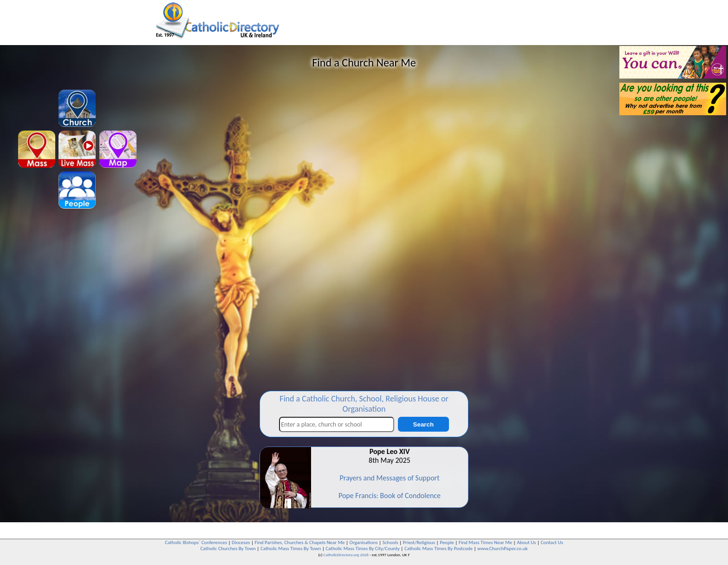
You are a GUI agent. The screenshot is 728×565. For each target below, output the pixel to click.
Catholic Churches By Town (228, 549)
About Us (526, 542)
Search (423, 424)
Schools (390, 542)
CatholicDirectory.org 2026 (346, 555)
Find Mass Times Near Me (485, 542)
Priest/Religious (419, 542)
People (447, 542)
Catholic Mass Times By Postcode (439, 549)
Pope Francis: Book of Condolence (390, 496)
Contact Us (552, 542)
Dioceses (241, 542)
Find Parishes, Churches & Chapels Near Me (299, 542)
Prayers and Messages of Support (389, 478)
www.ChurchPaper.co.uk (502, 549)
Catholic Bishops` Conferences (196, 542)
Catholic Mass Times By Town (291, 549)
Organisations (364, 542)
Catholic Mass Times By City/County (363, 549)
